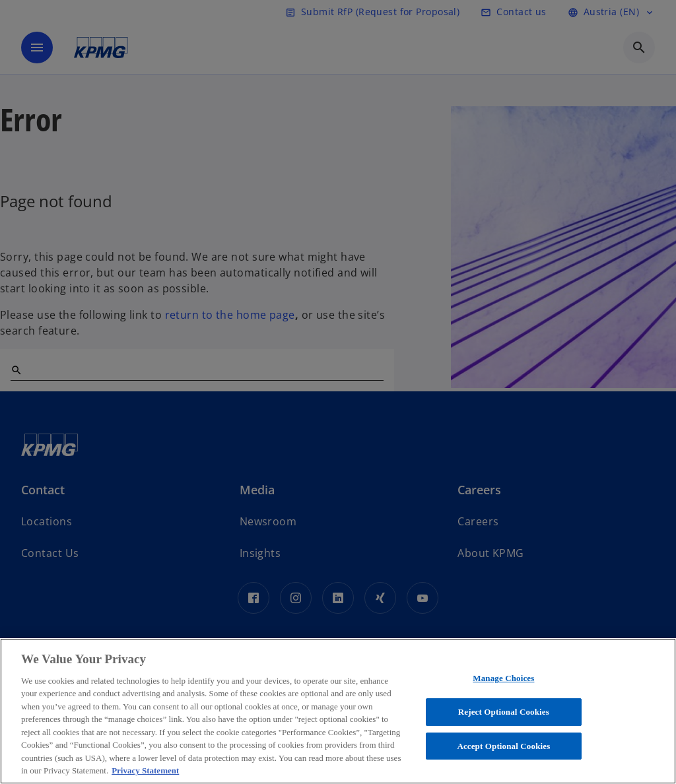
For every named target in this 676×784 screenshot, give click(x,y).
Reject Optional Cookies (504, 712)
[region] (338, 711)
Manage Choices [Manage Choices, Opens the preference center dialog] (503, 679)
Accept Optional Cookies (503, 746)
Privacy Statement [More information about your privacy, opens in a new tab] (145, 770)
